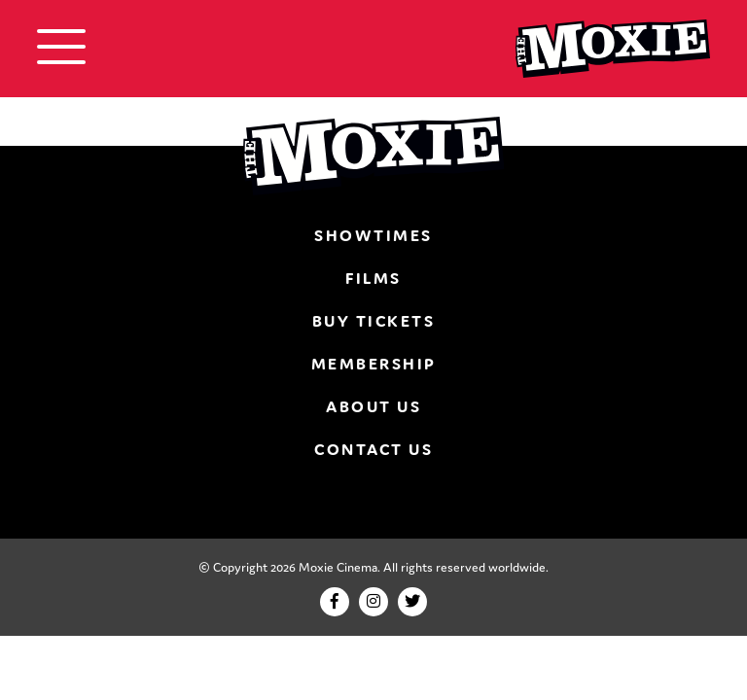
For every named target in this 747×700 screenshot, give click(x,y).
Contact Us (373, 449)
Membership (374, 364)
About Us (373, 406)
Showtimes (373, 235)
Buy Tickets (374, 321)
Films (373, 278)
